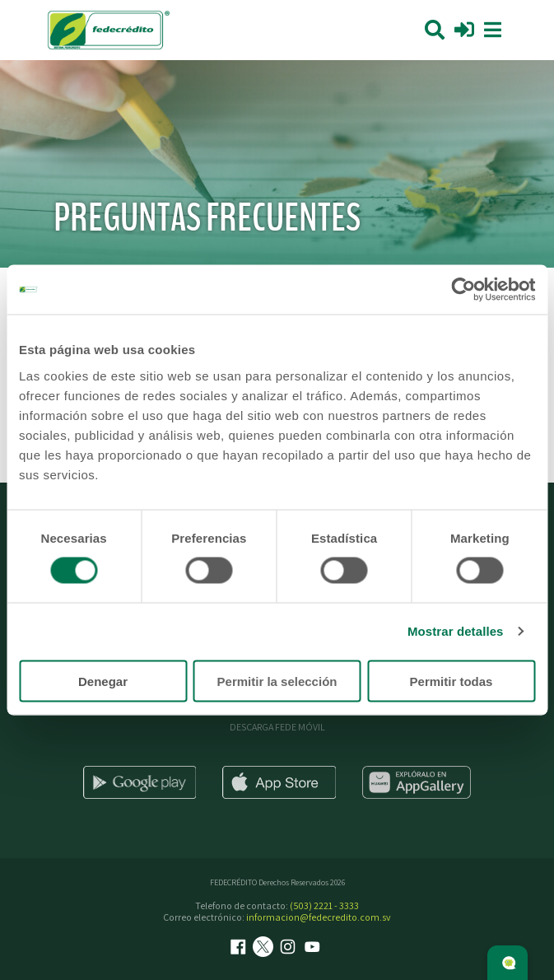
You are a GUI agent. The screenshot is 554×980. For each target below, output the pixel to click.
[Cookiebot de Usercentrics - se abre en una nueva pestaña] (463, 290)
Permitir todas (452, 681)
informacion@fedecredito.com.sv (319, 917)
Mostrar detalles (456, 631)
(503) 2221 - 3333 (324, 905)
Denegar (103, 681)
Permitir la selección (277, 681)
